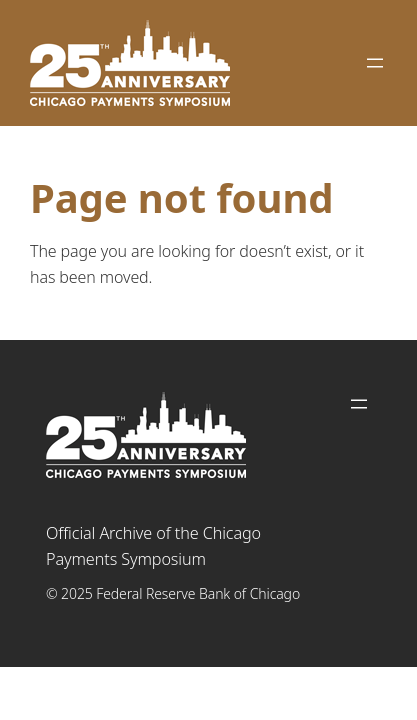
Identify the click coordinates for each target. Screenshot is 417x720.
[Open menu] (375, 63)
